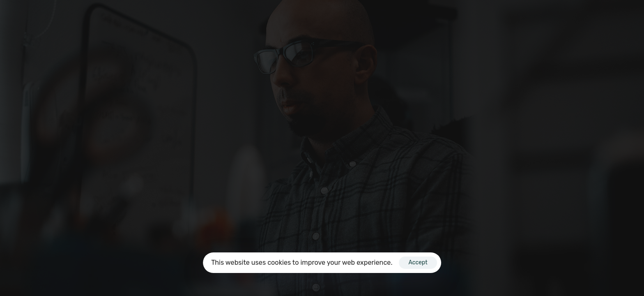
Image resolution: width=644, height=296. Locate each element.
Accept (418, 262)
